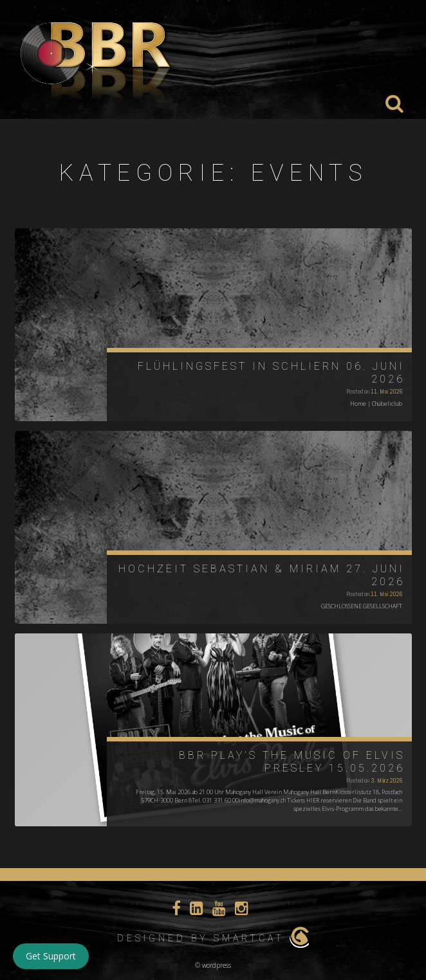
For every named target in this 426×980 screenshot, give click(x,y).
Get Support (51, 956)
